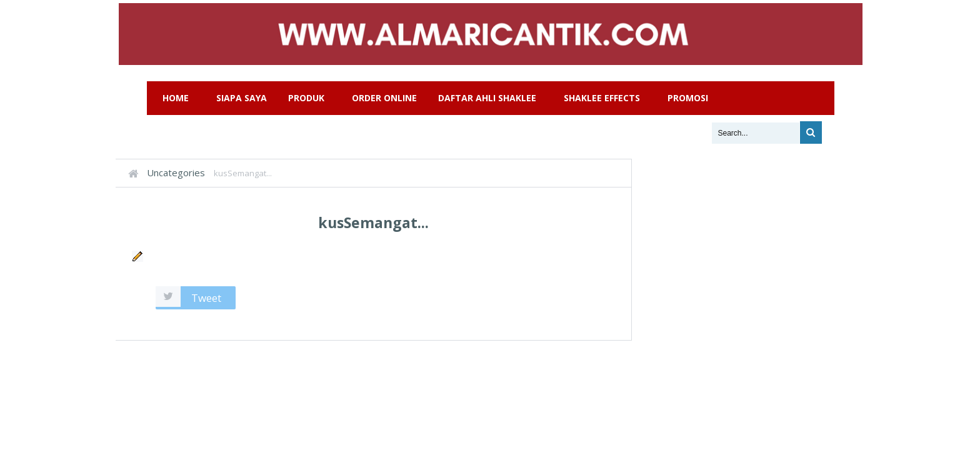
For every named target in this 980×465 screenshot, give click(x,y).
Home (176, 98)
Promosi (688, 98)
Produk (306, 98)
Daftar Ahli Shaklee (487, 98)
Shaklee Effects (602, 98)
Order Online (384, 98)
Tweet (206, 298)
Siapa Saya (242, 98)
